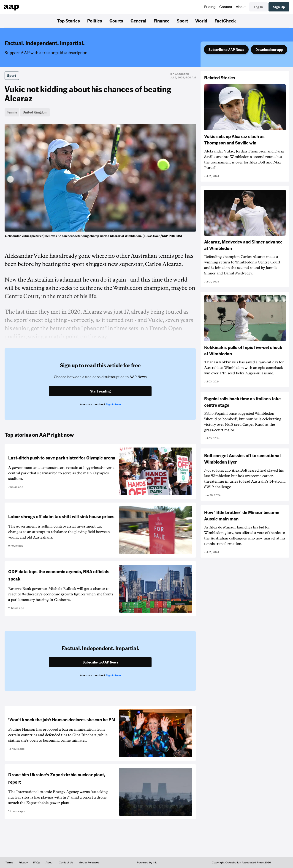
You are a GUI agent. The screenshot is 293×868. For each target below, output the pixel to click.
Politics (95, 21)
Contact (226, 7)
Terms (9, 862)
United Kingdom (35, 112)
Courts (116, 21)
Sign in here (113, 404)
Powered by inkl (147, 862)
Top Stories (69, 21)
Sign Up (279, 7)
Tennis (12, 112)
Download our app (269, 50)
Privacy (23, 862)
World (201, 21)
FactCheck (225, 21)
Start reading (100, 391)
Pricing (210, 7)
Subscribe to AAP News (226, 50)
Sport (182, 21)
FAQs (37, 862)
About (241, 7)
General (138, 21)
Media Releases (89, 862)
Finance (161, 21)
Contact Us (66, 862)
